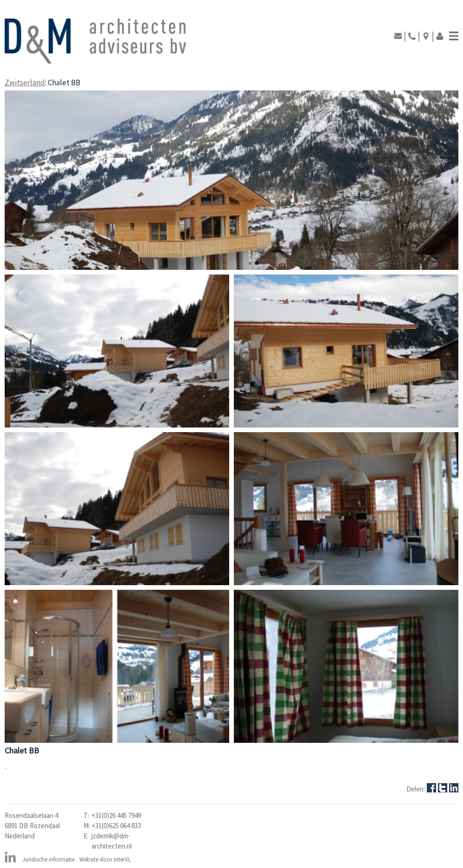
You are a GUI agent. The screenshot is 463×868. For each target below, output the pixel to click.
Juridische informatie (48, 859)
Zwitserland (25, 83)
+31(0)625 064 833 (116, 826)
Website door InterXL (105, 859)
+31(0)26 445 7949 (116, 815)
